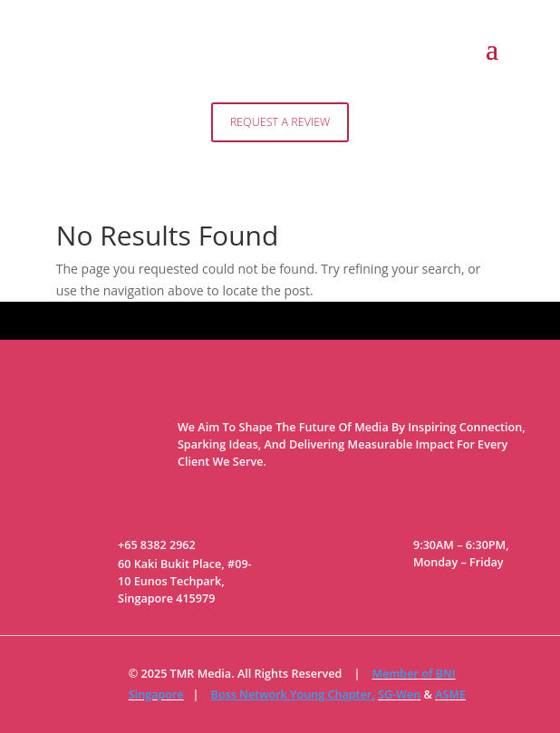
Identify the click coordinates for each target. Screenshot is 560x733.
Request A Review (280, 122)
